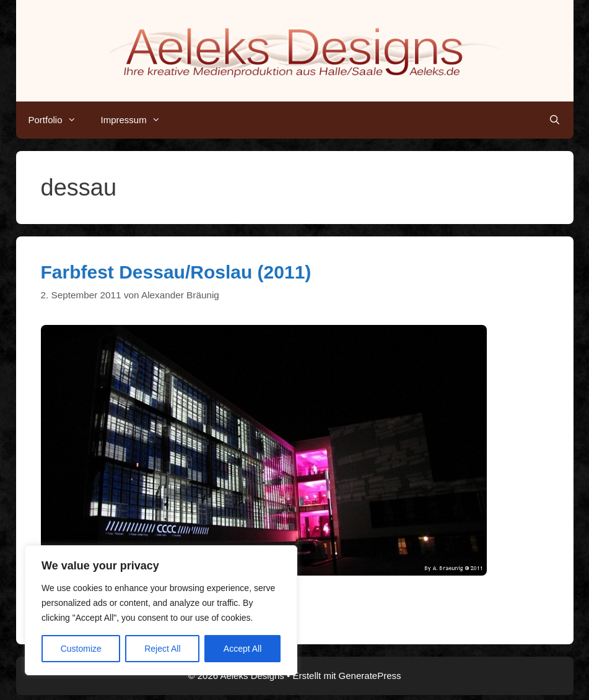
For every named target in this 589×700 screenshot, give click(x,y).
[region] (161, 610)
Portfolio (59, 120)
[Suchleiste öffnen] (555, 120)
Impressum (137, 120)
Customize (81, 649)
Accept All (242, 649)
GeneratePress (370, 676)
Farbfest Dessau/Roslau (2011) (176, 272)
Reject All (162, 649)
